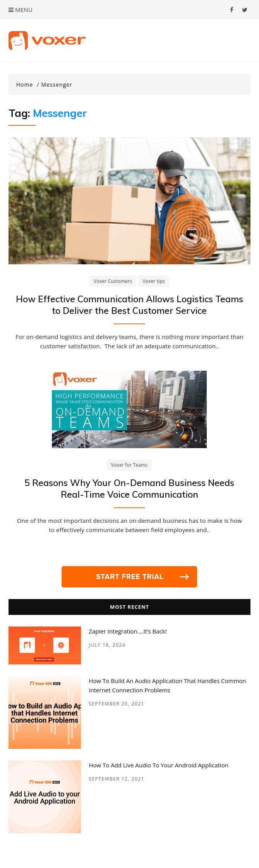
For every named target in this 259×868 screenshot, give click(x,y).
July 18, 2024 (107, 645)
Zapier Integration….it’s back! (128, 631)
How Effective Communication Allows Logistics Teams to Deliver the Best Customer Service (129, 305)
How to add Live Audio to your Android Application (159, 765)
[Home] (28, 85)
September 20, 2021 (117, 704)
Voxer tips (154, 281)
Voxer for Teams (129, 465)
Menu (21, 10)
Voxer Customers (113, 281)
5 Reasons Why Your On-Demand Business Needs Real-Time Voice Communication (129, 489)
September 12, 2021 (117, 779)
